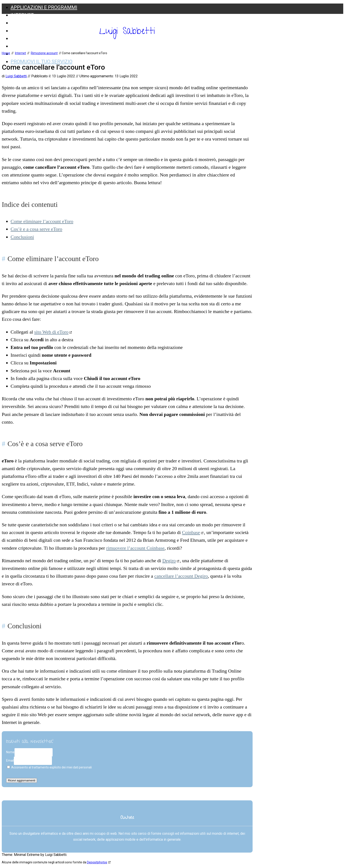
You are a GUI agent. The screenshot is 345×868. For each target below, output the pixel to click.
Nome (10, 752)
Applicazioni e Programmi (44, 7)
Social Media (27, 38)
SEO (15, 23)
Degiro (169, 561)
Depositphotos (97, 862)
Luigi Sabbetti (127, 32)
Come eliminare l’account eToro (42, 221)
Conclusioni (22, 237)
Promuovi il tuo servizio (41, 62)
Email (10, 760)
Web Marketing (30, 46)
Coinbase (191, 532)
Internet (22, 15)
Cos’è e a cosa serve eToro (36, 229)
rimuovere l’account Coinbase (135, 548)
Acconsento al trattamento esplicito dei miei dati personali (49, 767)
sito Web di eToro (51, 332)
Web (16, 31)
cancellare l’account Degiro (181, 576)
